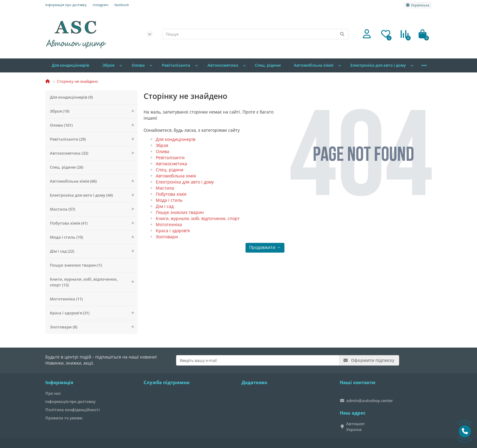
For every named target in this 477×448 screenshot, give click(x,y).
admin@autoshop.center (370, 401)
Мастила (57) (94, 209)
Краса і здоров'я (173, 231)
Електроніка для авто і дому (378, 65)
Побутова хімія (171, 194)
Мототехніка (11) (66, 299)
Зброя (108, 65)
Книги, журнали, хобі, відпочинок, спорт (198, 218)
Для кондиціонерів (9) (71, 97)
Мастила (165, 188)
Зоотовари (167, 237)
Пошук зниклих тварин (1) (76, 265)
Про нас (53, 393)
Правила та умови (64, 418)
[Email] (258, 360)
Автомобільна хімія (313, 65)
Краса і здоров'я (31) (94, 313)
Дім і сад (165, 206)
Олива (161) (94, 125)
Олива (138, 65)
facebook (122, 5)
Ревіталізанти (176, 65)
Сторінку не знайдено (77, 81)
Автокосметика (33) (94, 153)
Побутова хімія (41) (94, 223)
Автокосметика (223, 65)
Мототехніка (169, 224)
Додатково (254, 382)
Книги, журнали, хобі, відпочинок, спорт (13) (94, 282)
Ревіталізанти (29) (94, 139)
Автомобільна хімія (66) (94, 181)
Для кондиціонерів (70, 65)
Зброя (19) (94, 111)
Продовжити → (265, 247)
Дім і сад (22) (94, 251)
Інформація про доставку (66, 5)
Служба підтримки (167, 382)
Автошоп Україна (355, 427)
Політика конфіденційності (73, 410)
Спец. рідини (268, 65)
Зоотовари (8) (94, 327)
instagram (101, 5)
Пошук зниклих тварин (180, 212)
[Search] (255, 34)
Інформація (59, 382)
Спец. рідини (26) (67, 167)
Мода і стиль (169, 200)
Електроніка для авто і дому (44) (94, 195)
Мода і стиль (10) (94, 237)
